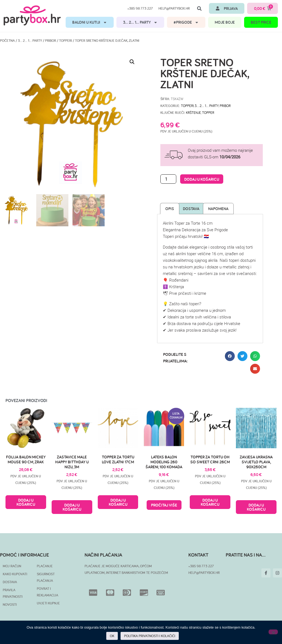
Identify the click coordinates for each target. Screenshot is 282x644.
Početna (7, 41)
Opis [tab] (170, 209)
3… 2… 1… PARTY (140, 22)
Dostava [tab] (191, 209)
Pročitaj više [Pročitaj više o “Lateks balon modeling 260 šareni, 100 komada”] (164, 505)
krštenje (193, 112)
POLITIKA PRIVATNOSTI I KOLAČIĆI (150, 636)
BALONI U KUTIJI (90, 22)
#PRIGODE (186, 22)
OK (112, 636)
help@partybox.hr (174, 8)
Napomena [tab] (218, 209)
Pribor (51, 41)
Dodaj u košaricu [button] (26, 502)
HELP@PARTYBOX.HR (204, 573)
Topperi (65, 41)
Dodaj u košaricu (202, 179)
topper (208, 112)
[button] (199, 9)
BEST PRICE (261, 22)
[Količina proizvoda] (168, 179)
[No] (273, 632)
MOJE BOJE (225, 22)
